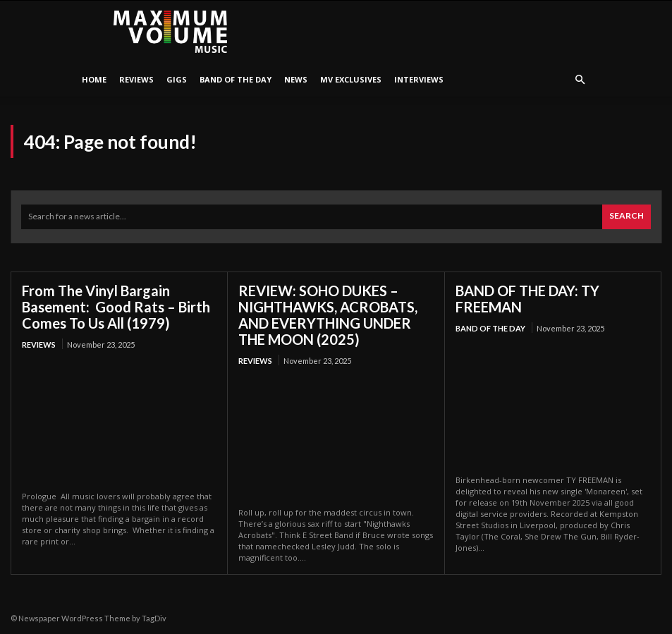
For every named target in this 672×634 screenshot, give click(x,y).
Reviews (136, 79)
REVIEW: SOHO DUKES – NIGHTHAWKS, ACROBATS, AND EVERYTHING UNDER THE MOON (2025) (328, 315)
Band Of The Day (236, 79)
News (296, 79)
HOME (94, 79)
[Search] (627, 217)
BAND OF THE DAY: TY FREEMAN (527, 299)
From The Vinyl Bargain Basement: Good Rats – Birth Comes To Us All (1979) (116, 307)
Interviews (419, 79)
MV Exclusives (351, 79)
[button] (580, 80)
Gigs (177, 79)
